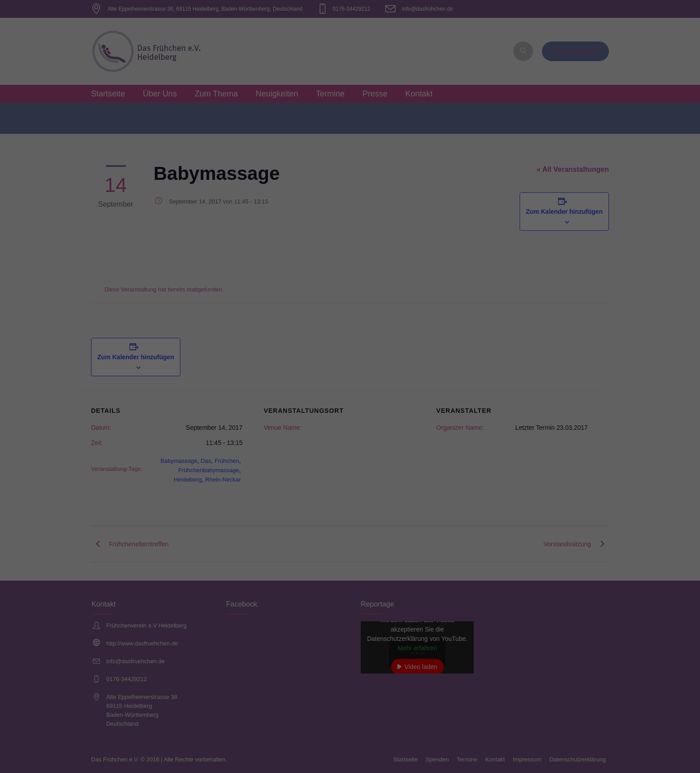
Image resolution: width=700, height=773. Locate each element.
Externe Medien (432, 139)
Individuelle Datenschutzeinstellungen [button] (350, 224)
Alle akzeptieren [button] (350, 171)
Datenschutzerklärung (294, 110)
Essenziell (254, 139)
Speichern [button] (350, 197)
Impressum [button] (394, 243)
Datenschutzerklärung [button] (354, 243)
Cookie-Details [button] (310, 243)
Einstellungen (253, 119)
